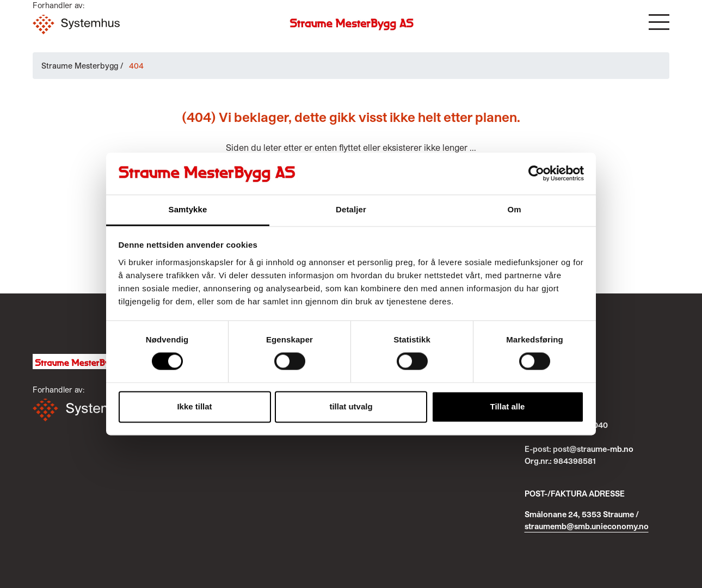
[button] (659, 22)
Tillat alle (508, 406)
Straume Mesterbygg (80, 66)
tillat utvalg (351, 406)
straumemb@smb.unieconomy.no (587, 526)
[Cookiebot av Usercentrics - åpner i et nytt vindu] (536, 174)
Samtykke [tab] (188, 209)
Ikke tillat (194, 406)
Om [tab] (514, 209)
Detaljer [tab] (351, 209)
